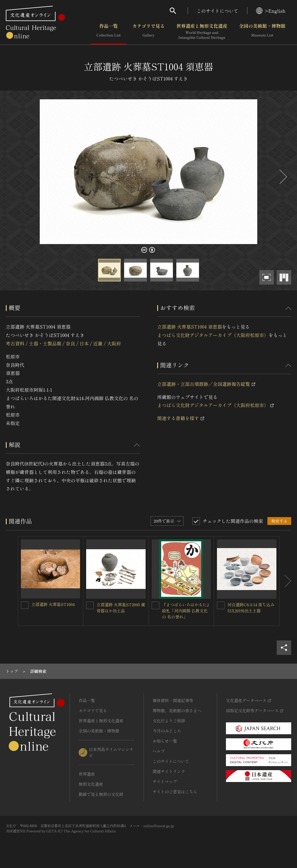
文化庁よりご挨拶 (169, 721)
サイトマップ (165, 781)
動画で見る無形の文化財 (101, 794)
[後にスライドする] (282, 177)
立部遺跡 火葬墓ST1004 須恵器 (190, 327)
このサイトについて (218, 11)
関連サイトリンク (169, 771)
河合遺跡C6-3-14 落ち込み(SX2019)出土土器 (251, 608)
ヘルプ (159, 751)
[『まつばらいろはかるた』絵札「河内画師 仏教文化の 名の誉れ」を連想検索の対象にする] (155, 605)
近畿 (98, 343)
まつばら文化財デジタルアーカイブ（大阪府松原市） (213, 335)
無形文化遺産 (91, 784)
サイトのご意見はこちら (175, 792)
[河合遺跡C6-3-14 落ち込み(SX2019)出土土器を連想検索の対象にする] (221, 605)
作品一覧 (109, 32)
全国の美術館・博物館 (262, 32)
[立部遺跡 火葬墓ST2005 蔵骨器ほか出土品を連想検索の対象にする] (90, 605)
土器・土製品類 (45, 343)
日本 (84, 343)
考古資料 (15, 343)
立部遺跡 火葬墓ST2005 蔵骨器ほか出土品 (121, 608)
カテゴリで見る (148, 32)
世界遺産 (87, 774)
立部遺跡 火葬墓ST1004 (53, 604)
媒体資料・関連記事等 (173, 700)
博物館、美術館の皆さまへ (177, 710)
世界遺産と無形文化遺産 (202, 32)
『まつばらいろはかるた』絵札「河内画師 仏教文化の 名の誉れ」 (186, 611)
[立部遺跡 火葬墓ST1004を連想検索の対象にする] (25, 605)
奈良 (70, 343)
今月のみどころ (167, 731)
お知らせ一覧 (165, 741)
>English (271, 11)
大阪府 (114, 343)
